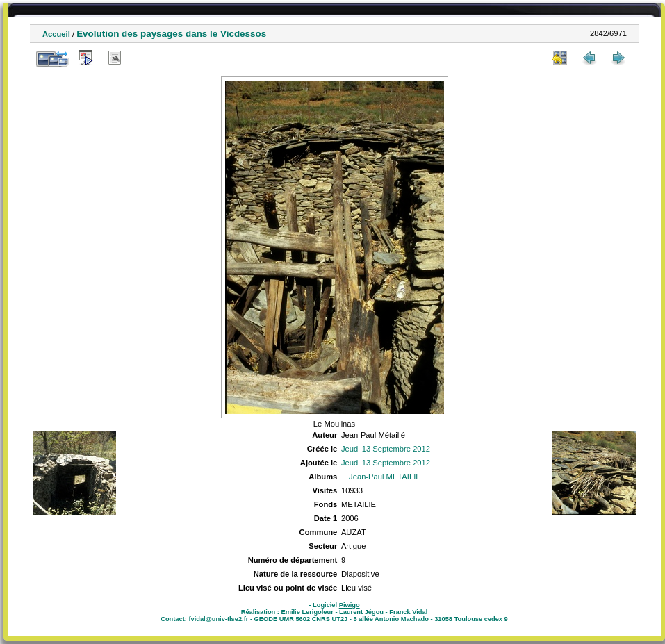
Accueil (56, 34)
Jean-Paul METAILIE (385, 477)
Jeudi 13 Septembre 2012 (386, 449)
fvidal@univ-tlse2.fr (218, 619)
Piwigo (350, 605)
